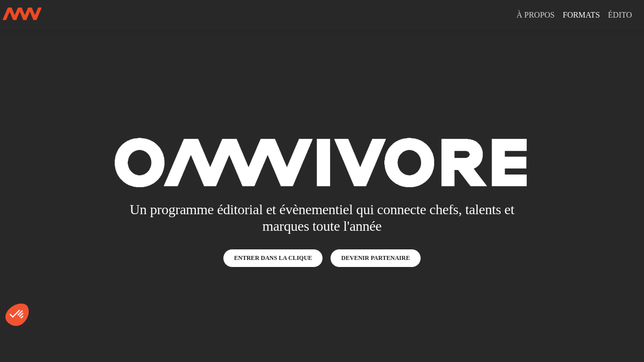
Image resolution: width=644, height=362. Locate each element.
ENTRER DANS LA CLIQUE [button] (273, 258)
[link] (535, 15)
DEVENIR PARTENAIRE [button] (375, 258)
